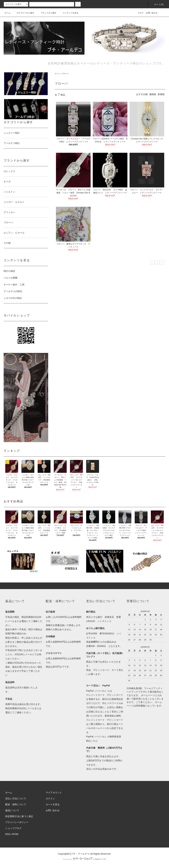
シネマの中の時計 (14, 298)
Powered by (84, 859)
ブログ (138, 13)
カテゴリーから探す (23, 13)
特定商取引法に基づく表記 (19, 816)
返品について (12, 810)
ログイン (50, 798)
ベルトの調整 (11, 278)
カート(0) (157, 4)
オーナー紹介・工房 (14, 285)
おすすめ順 (142, 94)
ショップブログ (13, 828)
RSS (8, 834)
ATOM (15, 834)
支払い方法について (16, 798)
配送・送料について (16, 804)
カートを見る (53, 804)
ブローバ (65, 74)
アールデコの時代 (13, 291)
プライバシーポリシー (17, 822)
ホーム (7, 13)
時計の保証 (9, 271)
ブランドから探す (47, 13)
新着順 (161, 94)
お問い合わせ (152, 13)
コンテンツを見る (68, 13)
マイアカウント (54, 793)
